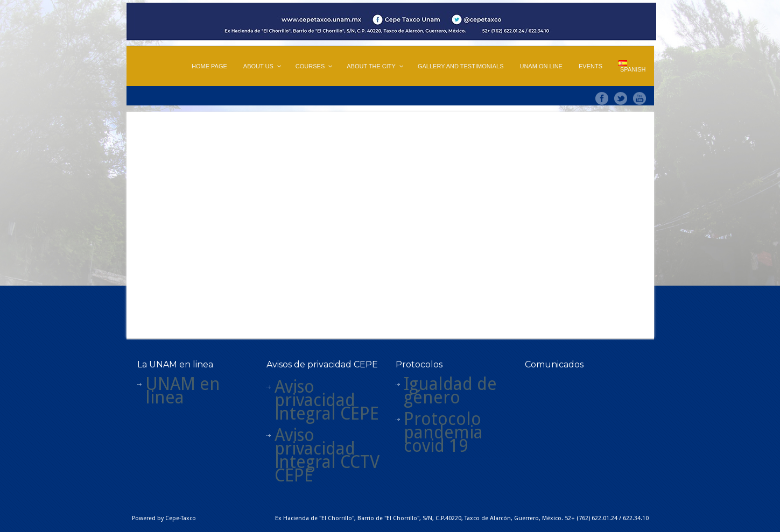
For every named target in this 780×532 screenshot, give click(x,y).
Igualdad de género (450, 391)
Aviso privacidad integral (315, 449)
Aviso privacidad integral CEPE (327, 400)
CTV (365, 462)
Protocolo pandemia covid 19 (443, 432)
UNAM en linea (183, 391)
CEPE (294, 476)
